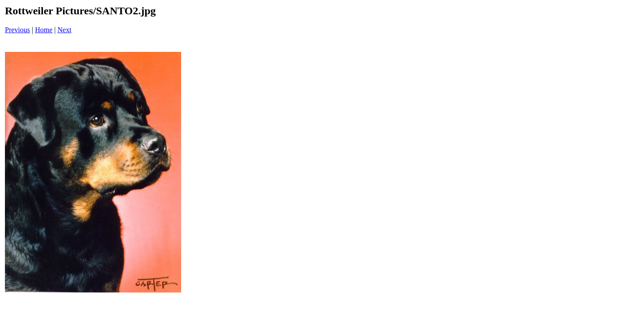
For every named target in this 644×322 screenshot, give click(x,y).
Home (44, 30)
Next (65, 30)
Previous (17, 30)
